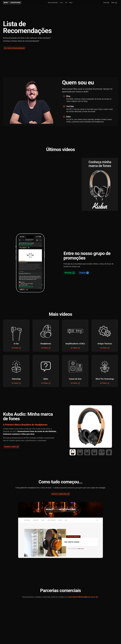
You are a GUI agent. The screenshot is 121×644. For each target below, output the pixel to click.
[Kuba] (114, 3)
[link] (61, 3)
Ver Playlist (16, 348)
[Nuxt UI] (12, 3)
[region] (91, 426)
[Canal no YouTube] (106, 3)
